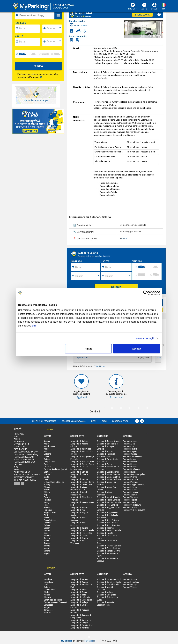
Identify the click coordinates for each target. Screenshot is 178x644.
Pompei (47, 507)
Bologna (48, 454)
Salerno (47, 525)
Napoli (47, 495)
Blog (104, 421)
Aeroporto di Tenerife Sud (81, 625)
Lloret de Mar (50, 590)
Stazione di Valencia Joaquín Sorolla (105, 604)
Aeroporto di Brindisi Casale (82, 462)
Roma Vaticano (50, 520)
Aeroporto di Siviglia (79, 623)
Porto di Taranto (130, 495)
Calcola (116, 287)
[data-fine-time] (54, 42)
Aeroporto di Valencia (80, 628)
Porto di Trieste (130, 502)
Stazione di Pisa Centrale (107, 505)
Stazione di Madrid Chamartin (105, 588)
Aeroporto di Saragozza (81, 620)
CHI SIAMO (19, 464)
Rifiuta (89, 349)
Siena (46, 533)
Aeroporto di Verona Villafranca (79, 542)
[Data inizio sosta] (87, 267)
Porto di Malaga (130, 584)
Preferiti (133, 7)
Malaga (47, 595)
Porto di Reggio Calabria (133, 485)
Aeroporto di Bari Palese (81, 449)
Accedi (154, 9)
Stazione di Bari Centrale (107, 444)
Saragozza (48, 605)
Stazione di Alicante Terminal (109, 579)
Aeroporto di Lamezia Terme (82, 482)
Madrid (47, 592)
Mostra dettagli (145, 338)
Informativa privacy (24, 477)
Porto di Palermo (130, 477)
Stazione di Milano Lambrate (109, 479)
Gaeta (46, 477)
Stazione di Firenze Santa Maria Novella (107, 460)
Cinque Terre (49, 462)
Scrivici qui (116, 397)
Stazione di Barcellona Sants (109, 582)
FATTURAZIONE (20, 449)
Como (47, 464)
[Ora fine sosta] (118, 276)
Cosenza (48, 467)
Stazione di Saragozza (106, 595)
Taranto (47, 538)
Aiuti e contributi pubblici (27, 475)
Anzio (46, 444)
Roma (124, 238)
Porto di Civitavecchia (132, 456)
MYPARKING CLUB (22, 444)
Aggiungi (82, 397)
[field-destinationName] (35, 15)
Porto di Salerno (130, 487)
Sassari (47, 528)
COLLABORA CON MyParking (74, 421)
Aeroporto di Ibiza (78, 595)
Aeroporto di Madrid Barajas (82, 600)
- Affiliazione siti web (24, 462)
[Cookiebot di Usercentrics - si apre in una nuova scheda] (146, 293)
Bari (46, 451)
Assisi (47, 449)
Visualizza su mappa (36, 100)
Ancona (47, 441)
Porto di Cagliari (130, 451)
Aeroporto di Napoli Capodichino (79, 493)
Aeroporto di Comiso (79, 472)
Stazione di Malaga (105, 592)
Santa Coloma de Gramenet (55, 602)
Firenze (47, 474)
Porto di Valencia (130, 587)
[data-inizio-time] (54, 29)
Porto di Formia (130, 459)
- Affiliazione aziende (24, 457)
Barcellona (48, 582)
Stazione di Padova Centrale (109, 502)
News (94, 421)
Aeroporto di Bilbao (79, 590)
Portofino (48, 510)
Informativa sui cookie (25, 480)
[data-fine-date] (29, 42)
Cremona (48, 472)
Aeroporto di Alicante (79, 579)
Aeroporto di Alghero (79, 441)
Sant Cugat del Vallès (53, 600)
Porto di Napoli (130, 472)
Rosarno (48, 523)
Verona (47, 551)
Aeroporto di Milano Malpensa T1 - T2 (79, 488)
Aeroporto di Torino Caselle (82, 530)
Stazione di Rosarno (105, 528)
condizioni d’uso (120, 421)
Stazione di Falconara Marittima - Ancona (106, 455)
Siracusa (48, 535)
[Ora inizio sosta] (87, 276)
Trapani (47, 543)
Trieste (47, 546)
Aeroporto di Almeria (79, 582)
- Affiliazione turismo (25, 459)
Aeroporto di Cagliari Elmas (82, 464)
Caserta (47, 456)
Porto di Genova (130, 462)
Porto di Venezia (130, 507)
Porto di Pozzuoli (130, 482)
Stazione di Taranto (105, 533)
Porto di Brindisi (130, 449)
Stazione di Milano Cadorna (108, 474)
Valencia (48, 613)
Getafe (47, 587)
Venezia (47, 548)
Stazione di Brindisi (105, 451)
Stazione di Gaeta (104, 464)
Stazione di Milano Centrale (108, 477)
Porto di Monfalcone (132, 469)
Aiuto (144, 7)
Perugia (47, 502)
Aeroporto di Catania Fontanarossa (79, 468)
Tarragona (48, 610)
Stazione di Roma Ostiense (108, 520)
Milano (47, 492)
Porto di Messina (130, 464)
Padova (47, 497)
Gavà (46, 584)
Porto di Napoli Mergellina (134, 474)
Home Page (19, 434)
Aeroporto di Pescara (79, 507)
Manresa (48, 597)
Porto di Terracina (131, 497)
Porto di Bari (128, 446)
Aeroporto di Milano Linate (82, 485)
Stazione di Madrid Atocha (108, 584)
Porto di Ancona (130, 441)
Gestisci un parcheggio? (44, 421)
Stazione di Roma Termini (107, 523)
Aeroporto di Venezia (79, 538)
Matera (47, 487)
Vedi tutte (100, 366)
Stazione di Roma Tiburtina (108, 525)
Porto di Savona (130, 490)
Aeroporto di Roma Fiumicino (78, 524)
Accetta (136, 349)
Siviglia (47, 607)
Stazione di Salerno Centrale (109, 530)
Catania (47, 459)
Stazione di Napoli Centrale (108, 500)
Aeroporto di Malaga (79, 602)
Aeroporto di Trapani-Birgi (81, 533)
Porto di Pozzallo (130, 479)
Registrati (19, 442)
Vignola (47, 553)
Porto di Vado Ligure (132, 505)
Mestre (47, 490)
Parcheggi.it (90, 641)
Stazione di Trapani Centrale (109, 546)
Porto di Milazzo (130, 467)
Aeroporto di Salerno (79, 528)
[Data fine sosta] (118, 267)
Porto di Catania (130, 454)
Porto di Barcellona (131, 582)
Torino (47, 541)
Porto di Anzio (129, 444)
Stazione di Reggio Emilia (108, 513)
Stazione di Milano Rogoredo (105, 493)
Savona (47, 530)
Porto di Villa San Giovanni (134, 510)
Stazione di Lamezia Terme (108, 472)
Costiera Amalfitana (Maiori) (56, 469)
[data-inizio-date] (29, 29)
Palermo (47, 500)
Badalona (48, 579)
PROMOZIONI (19, 447)
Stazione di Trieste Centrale (108, 548)
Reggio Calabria (51, 513)
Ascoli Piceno (50, 446)
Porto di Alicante (130, 579)
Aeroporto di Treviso (79, 535)
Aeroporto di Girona (79, 592)
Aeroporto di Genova (79, 479)
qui (34, 326)
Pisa (46, 505)
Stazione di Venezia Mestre (108, 551)
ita (164, 9)
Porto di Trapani (130, 500)
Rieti (46, 515)
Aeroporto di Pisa (78, 510)
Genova (47, 479)
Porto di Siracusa (130, 492)
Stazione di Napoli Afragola (108, 497)
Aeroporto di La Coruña (80, 597)
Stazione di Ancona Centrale (109, 441)
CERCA (38, 66)
